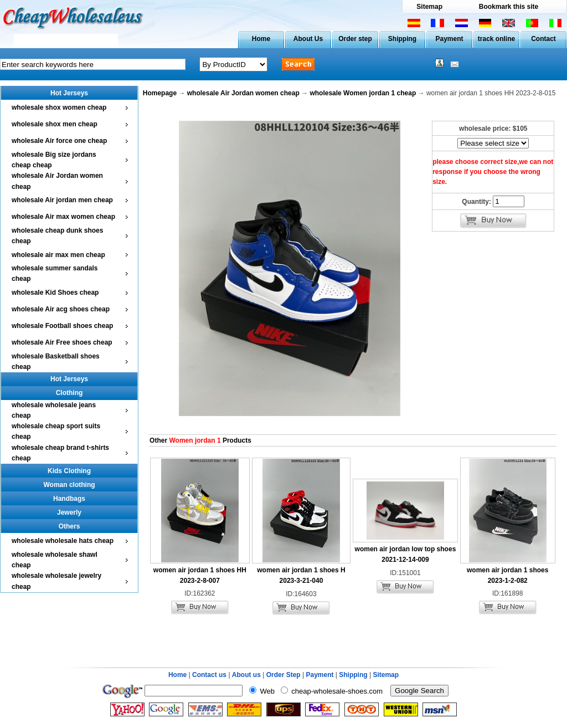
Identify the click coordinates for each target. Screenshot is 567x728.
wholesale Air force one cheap (59, 141)
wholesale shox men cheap (55, 124)
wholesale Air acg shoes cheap (61, 309)
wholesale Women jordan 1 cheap (363, 93)
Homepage (160, 93)
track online (496, 39)
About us (246, 675)
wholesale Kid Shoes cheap (55, 293)
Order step (355, 39)
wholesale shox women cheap (59, 107)
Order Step (284, 675)
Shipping (402, 39)
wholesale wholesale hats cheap (63, 541)
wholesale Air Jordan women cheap (243, 93)
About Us (308, 39)
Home (261, 39)
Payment (449, 39)
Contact (543, 39)
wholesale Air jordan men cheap (62, 200)
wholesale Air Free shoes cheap (62, 342)
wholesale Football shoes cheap (62, 326)
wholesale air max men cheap (58, 255)
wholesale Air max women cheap (63, 217)
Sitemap (429, 7)
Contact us (209, 675)
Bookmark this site (509, 7)
